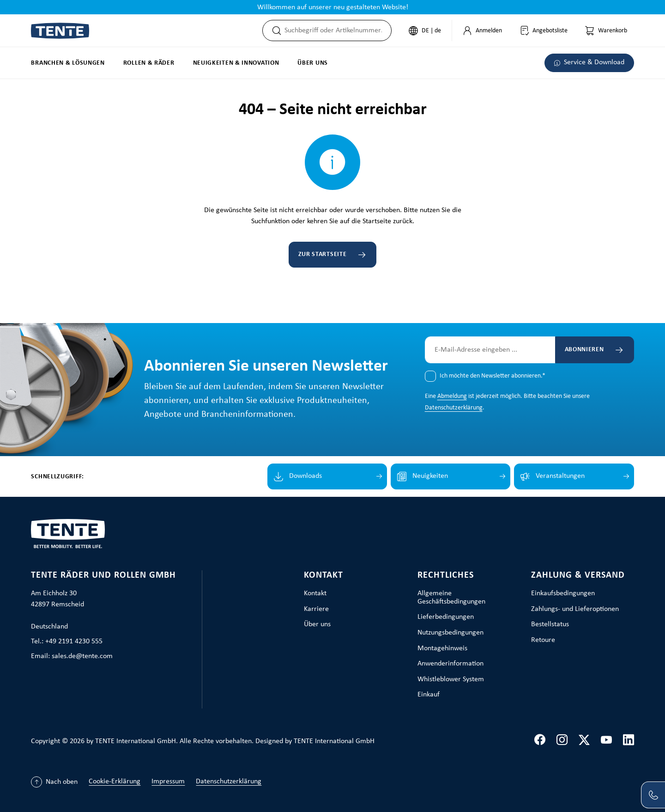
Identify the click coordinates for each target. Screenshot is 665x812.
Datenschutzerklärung (454, 408)
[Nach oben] (54, 782)
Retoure (543, 640)
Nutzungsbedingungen (450, 633)
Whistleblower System (451, 679)
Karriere (316, 609)
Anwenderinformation (450, 664)
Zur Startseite (323, 254)
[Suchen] (274, 31)
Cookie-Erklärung (115, 781)
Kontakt (323, 575)
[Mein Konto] (482, 31)
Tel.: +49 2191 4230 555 (67, 641)
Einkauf (429, 695)
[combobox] (338, 31)
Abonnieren (584, 350)
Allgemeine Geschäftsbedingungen (451, 598)
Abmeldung (452, 396)
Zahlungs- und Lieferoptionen (575, 609)
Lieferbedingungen (446, 617)
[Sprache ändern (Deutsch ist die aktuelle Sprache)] (425, 31)
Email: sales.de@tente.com (72, 656)
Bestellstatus (550, 624)
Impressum (168, 781)
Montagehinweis (442, 648)
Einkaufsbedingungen (563, 593)
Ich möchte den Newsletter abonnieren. (493, 376)
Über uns (317, 624)
